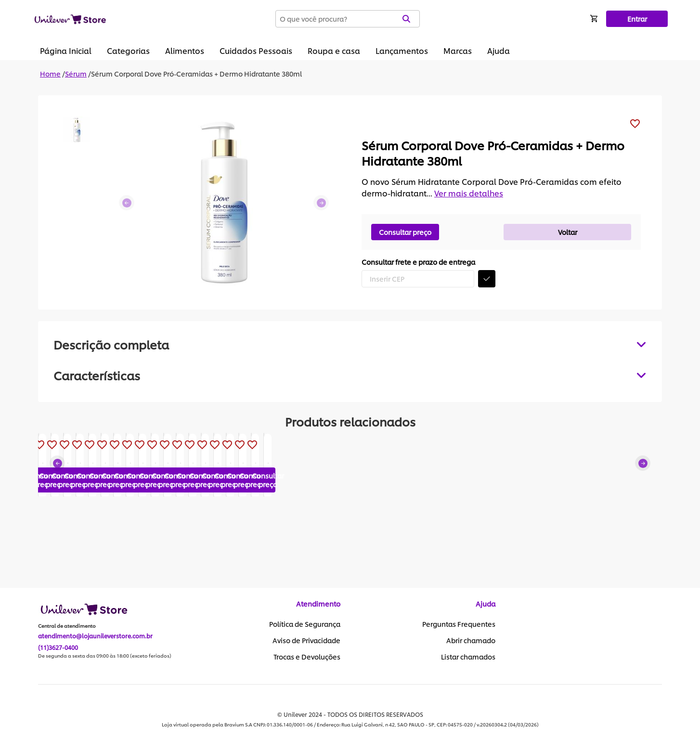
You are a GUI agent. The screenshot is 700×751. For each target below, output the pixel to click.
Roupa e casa (334, 50)
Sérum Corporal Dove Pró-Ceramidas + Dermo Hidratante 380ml (196, 73)
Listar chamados (468, 657)
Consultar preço (405, 232)
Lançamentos (402, 50)
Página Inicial (66, 50)
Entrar (637, 19)
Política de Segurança (305, 624)
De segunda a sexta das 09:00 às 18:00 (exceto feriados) (105, 656)
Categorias (128, 50)
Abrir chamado (471, 641)
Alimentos (185, 50)
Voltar (568, 232)
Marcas (458, 50)
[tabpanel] (350, 375)
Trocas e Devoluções (307, 657)
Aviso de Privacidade (306, 641)
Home (50, 73)
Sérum (76, 73)
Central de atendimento (67, 626)
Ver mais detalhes (469, 193)
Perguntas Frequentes (459, 624)
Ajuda (499, 50)
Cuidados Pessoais (256, 50)
